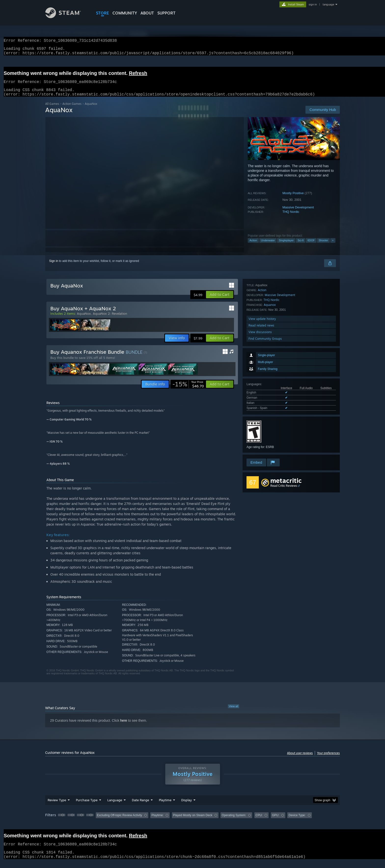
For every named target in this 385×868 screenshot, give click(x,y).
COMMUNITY (125, 13)
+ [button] (333, 246)
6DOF (311, 246)
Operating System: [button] (234, 821)
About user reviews (300, 759)
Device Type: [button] (297, 821)
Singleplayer (286, 246)
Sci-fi (301, 246)
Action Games (72, 110)
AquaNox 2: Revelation (110, 319)
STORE (103, 13)
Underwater (268, 246)
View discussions (260, 444)
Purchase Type (87, 806)
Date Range (140, 806)
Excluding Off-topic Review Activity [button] (120, 821)
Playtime (165, 806)
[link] (188, 390)
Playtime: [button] (158, 821)
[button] (220, 300)
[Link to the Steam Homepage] (67, 17)
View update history (262, 431)
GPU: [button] (276, 821)
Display (186, 806)
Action (253, 246)
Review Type (57, 806)
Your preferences (328, 759)
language (328, 4)
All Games (52, 110)
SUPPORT (166, 13)
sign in (313, 4)
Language (115, 806)
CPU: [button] (259, 821)
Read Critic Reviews (284, 492)
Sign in (54, 267)
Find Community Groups (265, 451)
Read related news (261, 438)
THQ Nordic (291, 218)
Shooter (323, 246)
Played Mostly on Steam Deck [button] (193, 821)
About (147, 13)
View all (234, 712)
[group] (192, 821)
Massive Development (298, 213)
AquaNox (84, 319)
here (124, 726)
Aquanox (270, 417)
